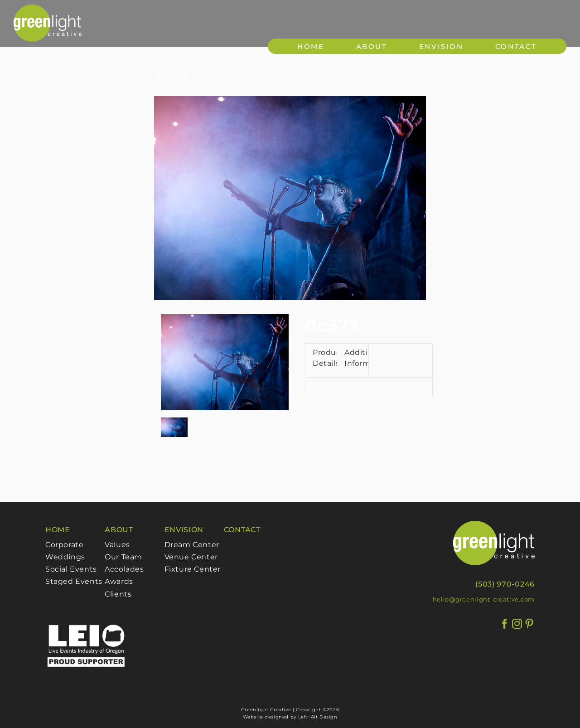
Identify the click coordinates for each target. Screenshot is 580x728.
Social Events (71, 569)
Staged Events (74, 581)
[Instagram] (517, 624)
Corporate (64, 545)
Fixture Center (193, 569)
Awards (119, 581)
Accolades (124, 569)
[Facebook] (505, 624)
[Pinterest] (529, 624)
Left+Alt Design (318, 717)
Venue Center (191, 557)
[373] (290, 198)
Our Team (123, 557)
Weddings (65, 557)
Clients (118, 594)
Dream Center (192, 545)
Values (117, 545)
